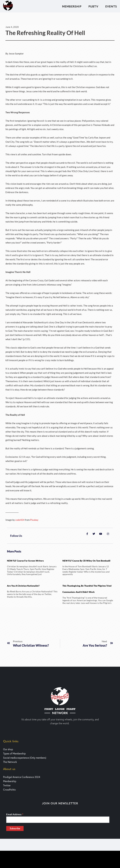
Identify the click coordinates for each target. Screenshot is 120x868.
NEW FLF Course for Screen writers (25, 561)
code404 (20, 520)
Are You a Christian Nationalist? (23, 586)
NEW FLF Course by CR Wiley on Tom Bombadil (86, 561)
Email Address (15, 814)
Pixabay (34, 520)
